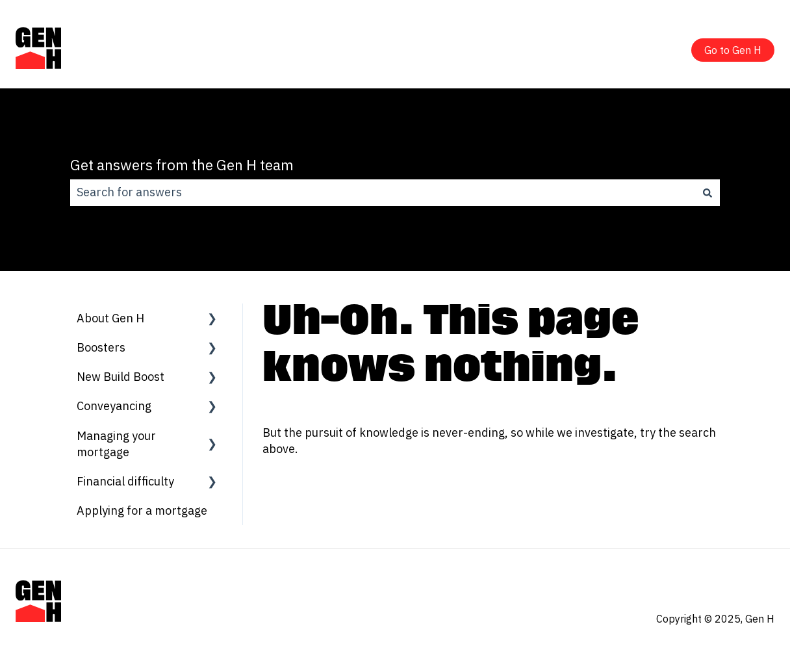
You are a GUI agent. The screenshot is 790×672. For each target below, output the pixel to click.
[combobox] (383, 193)
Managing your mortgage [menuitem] (116, 444)
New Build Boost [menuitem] (121, 377)
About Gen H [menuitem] (110, 318)
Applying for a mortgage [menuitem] (142, 510)
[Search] (707, 193)
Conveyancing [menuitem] (114, 406)
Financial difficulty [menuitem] (125, 481)
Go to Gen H (733, 50)
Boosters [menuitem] (101, 347)
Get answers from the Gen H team (182, 164)
